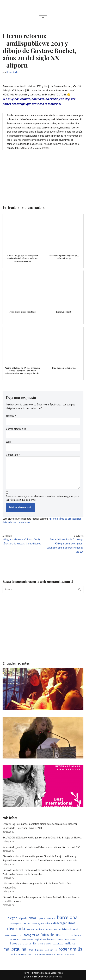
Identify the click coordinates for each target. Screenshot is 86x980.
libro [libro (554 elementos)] (67, 939)
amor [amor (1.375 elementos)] (32, 918)
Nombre (11, 416)
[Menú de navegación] (43, 18)
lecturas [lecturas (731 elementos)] (51, 939)
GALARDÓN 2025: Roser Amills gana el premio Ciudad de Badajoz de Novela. (42, 838)
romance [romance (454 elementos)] (54, 950)
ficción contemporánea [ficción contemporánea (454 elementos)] (13, 935)
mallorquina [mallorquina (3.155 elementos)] (15, 949)
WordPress (57, 973)
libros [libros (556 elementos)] (73, 939)
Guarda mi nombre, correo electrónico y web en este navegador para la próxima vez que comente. (42, 498)
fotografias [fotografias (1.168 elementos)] (31, 935)
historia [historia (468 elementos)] (13, 940)
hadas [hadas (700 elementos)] (78, 935)
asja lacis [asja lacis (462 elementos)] (41, 918)
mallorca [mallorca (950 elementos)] (70, 943)
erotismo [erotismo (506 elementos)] (30, 929)
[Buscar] (39, 589)
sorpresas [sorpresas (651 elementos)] (40, 954)
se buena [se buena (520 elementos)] (22, 954)
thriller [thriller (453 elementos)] (57, 954)
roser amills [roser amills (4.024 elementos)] (70, 949)
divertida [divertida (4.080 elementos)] (16, 928)
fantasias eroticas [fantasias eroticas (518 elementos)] (53, 929)
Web (8, 442)
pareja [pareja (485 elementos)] (40, 950)
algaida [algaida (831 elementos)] (23, 918)
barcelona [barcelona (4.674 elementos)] (67, 917)
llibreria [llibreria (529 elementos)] (41, 944)
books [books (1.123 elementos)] (27, 923)
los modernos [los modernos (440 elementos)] (58, 944)
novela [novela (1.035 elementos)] (32, 950)
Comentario (13, 455)
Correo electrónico (17, 429)
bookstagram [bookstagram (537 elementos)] (38, 923)
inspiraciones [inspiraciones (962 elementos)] (25, 939)
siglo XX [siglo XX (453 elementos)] (31, 954)
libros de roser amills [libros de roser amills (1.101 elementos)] (23, 943)
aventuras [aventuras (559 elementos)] (51, 918)
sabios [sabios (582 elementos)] (14, 954)
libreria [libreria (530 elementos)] (60, 939)
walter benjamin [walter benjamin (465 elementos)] (68, 954)
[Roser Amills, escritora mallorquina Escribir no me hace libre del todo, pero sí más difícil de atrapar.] (43, 7)
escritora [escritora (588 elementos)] (40, 929)
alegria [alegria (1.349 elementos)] (12, 918)
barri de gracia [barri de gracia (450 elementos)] (16, 924)
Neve (26, 973)
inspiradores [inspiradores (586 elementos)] (40, 939)
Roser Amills (12, 72)
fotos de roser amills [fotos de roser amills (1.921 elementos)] (57, 935)
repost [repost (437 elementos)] (47, 950)
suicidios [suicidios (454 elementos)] (49, 954)
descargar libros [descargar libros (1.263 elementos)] (64, 923)
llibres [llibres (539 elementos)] (49, 944)
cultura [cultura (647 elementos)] (48, 923)
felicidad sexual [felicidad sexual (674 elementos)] (70, 929)
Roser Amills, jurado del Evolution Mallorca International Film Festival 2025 (41, 847)
